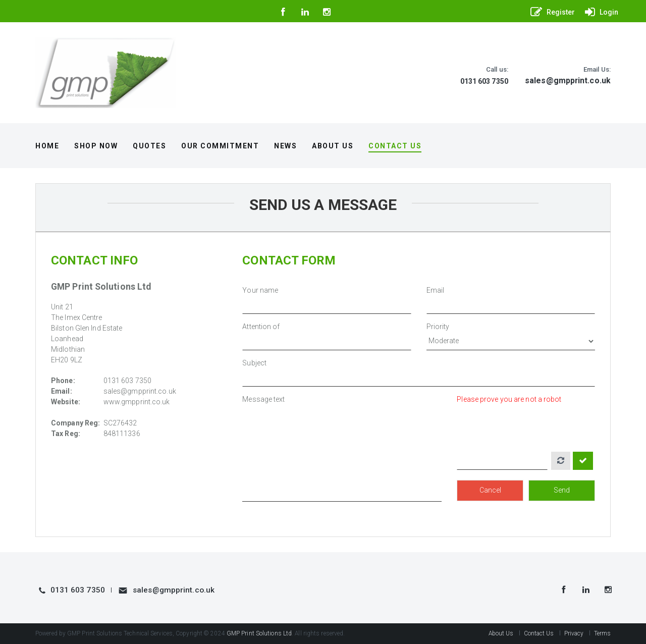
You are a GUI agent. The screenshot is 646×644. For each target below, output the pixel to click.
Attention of (261, 327)
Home (47, 146)
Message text (263, 399)
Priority (438, 327)
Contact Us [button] (539, 633)
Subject (254, 363)
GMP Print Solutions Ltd (259, 633)
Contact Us (395, 146)
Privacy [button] (574, 633)
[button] (550, 12)
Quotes (149, 146)
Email (436, 290)
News (285, 146)
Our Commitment (220, 146)
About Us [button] (501, 633)
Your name (260, 290)
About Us (333, 146)
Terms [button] (603, 633)
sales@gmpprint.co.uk (568, 80)
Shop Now (96, 146)
